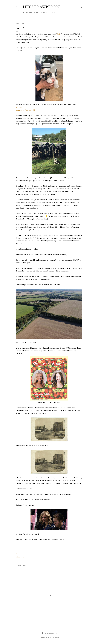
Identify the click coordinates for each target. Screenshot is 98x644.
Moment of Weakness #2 (25, 110)
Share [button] (18, 554)
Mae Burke (55, 637)
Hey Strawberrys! (42, 7)
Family (23, 557)
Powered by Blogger (49, 633)
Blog (25, 13)
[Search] (81, 6)
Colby (59, 34)
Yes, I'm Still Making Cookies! (43, 13)
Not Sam (19, 107)
